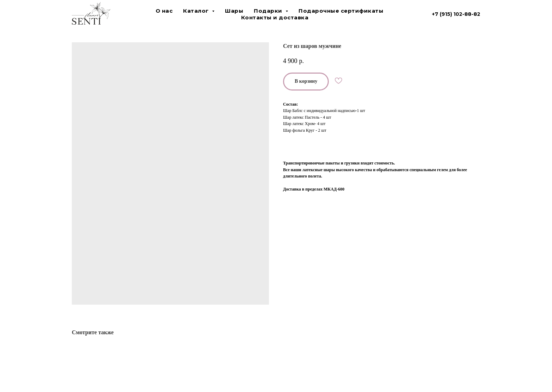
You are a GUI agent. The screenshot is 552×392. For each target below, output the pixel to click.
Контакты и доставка (275, 17)
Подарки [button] (269, 11)
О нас (164, 11)
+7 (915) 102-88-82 (456, 14)
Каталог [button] (197, 11)
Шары (234, 11)
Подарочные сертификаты (341, 11)
